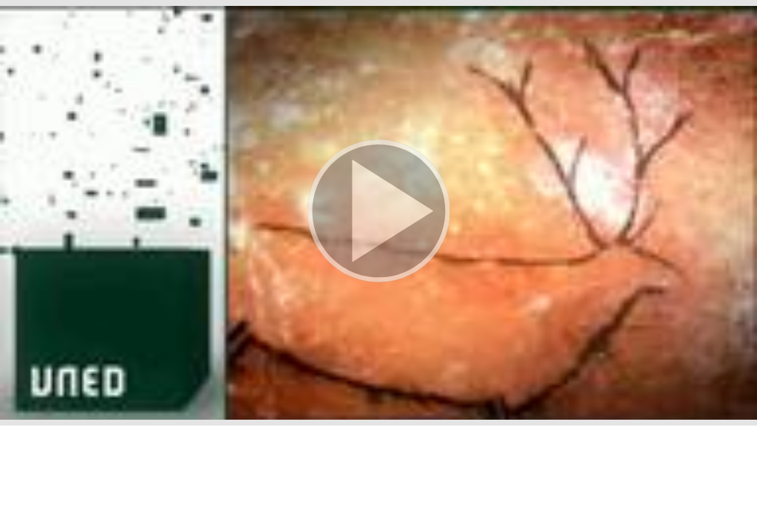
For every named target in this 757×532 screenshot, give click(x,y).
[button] (378, 213)
